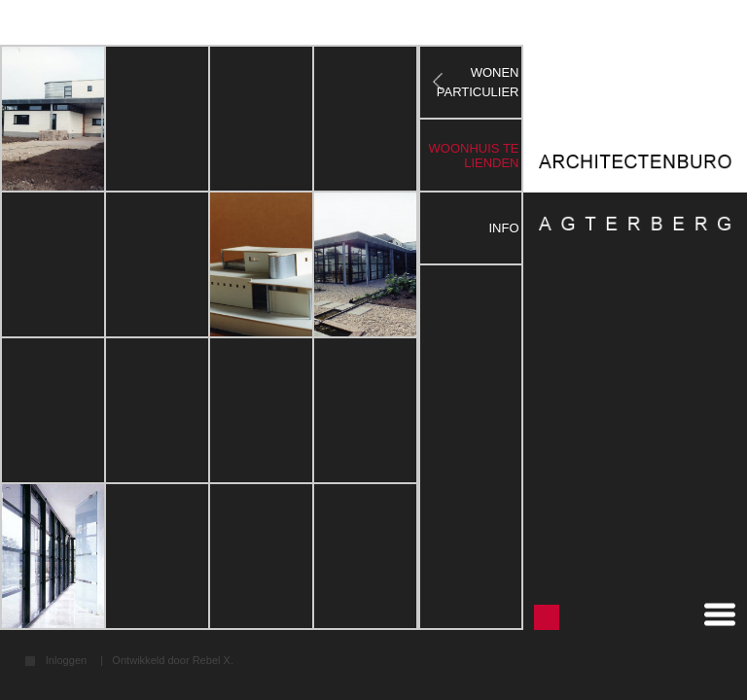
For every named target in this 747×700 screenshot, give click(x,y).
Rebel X (212, 660)
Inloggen (66, 661)
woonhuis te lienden (474, 156)
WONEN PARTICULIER (478, 82)
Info (503, 228)
